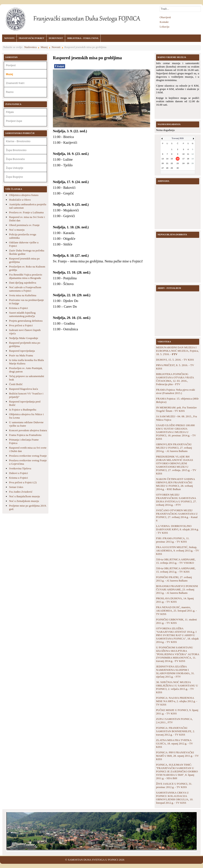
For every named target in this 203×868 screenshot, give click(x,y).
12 (193, 154)
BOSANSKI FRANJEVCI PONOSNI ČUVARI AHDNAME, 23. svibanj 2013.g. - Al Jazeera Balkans (177, 589)
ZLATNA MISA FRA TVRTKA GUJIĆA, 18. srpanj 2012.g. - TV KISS (174, 743)
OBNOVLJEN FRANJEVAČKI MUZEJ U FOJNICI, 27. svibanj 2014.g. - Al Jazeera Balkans (174, 448)
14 (167, 159)
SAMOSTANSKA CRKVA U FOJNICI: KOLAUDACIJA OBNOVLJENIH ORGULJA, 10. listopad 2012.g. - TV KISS (175, 798)
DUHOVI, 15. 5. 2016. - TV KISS (175, 360)
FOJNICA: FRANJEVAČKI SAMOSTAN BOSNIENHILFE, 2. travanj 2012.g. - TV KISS (175, 731)
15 (172, 159)
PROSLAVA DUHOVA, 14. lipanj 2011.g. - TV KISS (175, 600)
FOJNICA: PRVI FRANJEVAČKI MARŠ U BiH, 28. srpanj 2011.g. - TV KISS (177, 756)
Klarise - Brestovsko (18, 141)
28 (167, 168)
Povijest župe (14, 121)
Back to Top (196, 860)
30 (178, 168)
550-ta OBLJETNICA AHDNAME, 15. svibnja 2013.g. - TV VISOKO (176, 561)
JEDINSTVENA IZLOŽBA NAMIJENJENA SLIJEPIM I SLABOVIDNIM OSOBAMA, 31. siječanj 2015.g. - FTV (175, 672)
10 (184, 154)
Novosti (56, 47)
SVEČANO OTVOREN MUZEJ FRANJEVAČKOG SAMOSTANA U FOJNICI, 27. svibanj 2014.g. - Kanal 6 (177, 515)
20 (163, 163)
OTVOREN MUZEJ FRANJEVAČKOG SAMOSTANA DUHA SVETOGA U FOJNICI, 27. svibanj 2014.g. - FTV (176, 500)
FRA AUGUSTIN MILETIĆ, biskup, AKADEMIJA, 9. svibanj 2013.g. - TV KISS (178, 550)
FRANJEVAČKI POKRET (32, 38)
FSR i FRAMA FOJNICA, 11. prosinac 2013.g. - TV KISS (173, 540)
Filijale (10, 112)
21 (167, 163)
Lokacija (164, 27)
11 (188, 154)
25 (188, 163)
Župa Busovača (15, 159)
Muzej (44, 47)
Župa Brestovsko (16, 150)
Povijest (11, 65)
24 (184, 163)
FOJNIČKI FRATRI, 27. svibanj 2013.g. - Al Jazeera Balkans (174, 579)
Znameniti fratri (15, 83)
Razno (10, 92)
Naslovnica (30, 47)
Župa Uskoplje (15, 168)
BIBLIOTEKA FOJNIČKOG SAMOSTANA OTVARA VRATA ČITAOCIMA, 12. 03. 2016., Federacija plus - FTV (175, 379)
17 (184, 159)
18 (188, 159)
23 (178, 163)
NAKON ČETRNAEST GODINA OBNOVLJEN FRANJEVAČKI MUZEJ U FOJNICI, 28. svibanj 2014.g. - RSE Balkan (175, 484)
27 (163, 168)
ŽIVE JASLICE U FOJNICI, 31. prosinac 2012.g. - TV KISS (174, 785)
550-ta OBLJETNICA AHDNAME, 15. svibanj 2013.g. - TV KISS (176, 570)
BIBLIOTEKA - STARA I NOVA (83, 38)
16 (178, 159)
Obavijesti (165, 17)
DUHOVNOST (56, 38)
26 (193, 163)
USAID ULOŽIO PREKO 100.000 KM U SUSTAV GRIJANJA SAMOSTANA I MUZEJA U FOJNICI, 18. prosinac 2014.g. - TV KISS (176, 432)
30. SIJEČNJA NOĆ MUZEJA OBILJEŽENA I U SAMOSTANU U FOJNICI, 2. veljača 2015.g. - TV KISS (177, 687)
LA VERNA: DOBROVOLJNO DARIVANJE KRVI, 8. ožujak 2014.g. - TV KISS (177, 529)
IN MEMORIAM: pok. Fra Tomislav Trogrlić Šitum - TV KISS (176, 409)
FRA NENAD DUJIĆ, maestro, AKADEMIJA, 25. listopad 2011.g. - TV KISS (176, 611)
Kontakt (164, 22)
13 (163, 159)
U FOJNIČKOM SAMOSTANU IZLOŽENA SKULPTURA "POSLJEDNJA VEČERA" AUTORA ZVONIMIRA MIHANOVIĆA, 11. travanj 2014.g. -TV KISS (178, 654)
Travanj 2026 (178, 138)
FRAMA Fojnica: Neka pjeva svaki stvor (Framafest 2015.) (176, 391)
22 (172, 163)
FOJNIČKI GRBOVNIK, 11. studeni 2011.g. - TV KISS (176, 621)
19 (193, 159)
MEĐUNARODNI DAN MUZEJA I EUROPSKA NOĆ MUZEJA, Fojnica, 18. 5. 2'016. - (177, 351)
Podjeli (60, 66)
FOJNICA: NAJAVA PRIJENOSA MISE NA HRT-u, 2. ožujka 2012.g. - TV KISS (177, 701)
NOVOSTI (9, 38)
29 (172, 168)
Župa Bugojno (14, 177)
